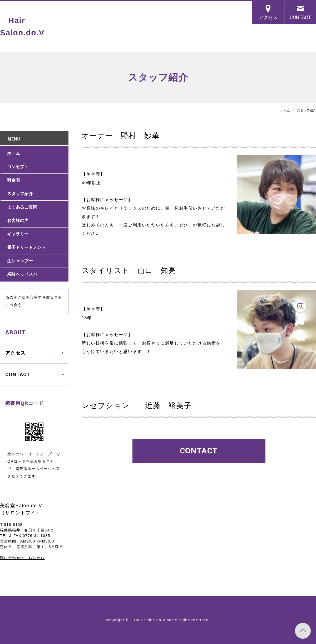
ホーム (285, 110)
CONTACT (300, 17)
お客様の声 (18, 221)
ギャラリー (18, 234)
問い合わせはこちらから (22, 558)
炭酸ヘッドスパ (22, 274)
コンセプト (18, 167)
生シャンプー (20, 261)
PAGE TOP (303, 631)
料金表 (14, 180)
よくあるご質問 (22, 207)
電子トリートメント (26, 247)
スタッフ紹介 (20, 194)
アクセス (268, 17)
